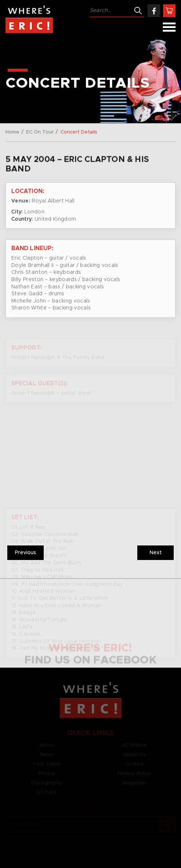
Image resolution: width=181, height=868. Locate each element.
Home (12, 132)
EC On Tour (40, 132)
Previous (25, 553)
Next (156, 553)
